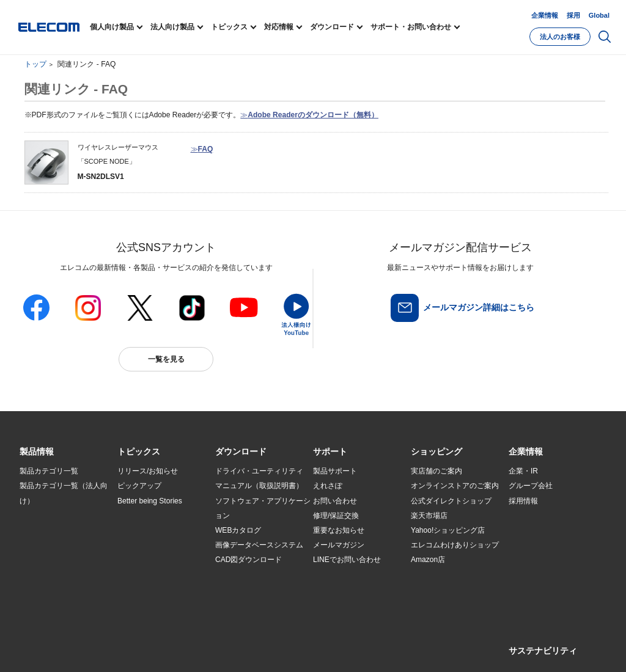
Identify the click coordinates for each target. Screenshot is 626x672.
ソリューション (45, 545)
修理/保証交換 (336, 516)
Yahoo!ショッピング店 (448, 530)
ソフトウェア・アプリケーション (263, 508)
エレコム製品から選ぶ (154, 560)
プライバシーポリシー (212, 645)
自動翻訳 (409, 645)
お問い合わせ (335, 501)
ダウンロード (332, 27)
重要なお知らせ (339, 530)
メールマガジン (339, 545)
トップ (35, 64)
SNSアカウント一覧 (47, 646)
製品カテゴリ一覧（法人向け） (64, 493)
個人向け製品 (112, 27)
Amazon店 (428, 560)
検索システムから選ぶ (154, 575)
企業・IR (523, 471)
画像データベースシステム (259, 545)
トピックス (229, 27)
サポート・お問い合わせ (411, 27)
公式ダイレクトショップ (451, 501)
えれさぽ (328, 486)
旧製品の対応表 (143, 590)
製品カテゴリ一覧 (49, 471)
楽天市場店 (429, 516)
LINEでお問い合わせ (347, 560)
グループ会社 (531, 486)
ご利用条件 (153, 645)
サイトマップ (106, 645)
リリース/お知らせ (148, 471)
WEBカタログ (238, 530)
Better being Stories (150, 501)
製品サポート (335, 471)
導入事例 (34, 560)
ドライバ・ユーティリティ (259, 471)
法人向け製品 (172, 27)
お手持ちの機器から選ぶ (158, 545)
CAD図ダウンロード (249, 560)
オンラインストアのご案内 (455, 486)
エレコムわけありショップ (455, 545)
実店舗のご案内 (436, 471)
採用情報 (523, 501)
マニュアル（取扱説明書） (259, 486)
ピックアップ (139, 486)
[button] (139, 452)
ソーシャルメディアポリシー (295, 645)
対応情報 (279, 27)
